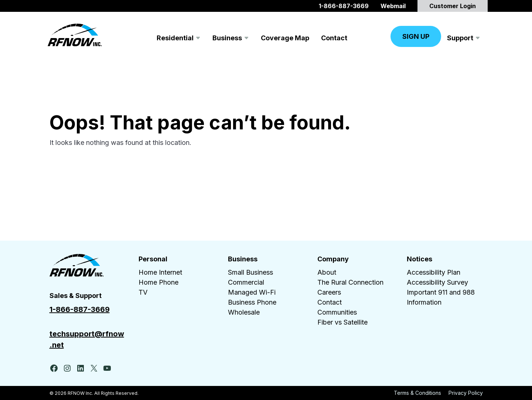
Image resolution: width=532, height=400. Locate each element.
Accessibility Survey (437, 282)
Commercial (246, 282)
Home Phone (158, 282)
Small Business (250, 272)
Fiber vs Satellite (342, 322)
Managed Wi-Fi (252, 292)
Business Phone (252, 302)
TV (143, 292)
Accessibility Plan (434, 272)
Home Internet (160, 272)
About (327, 272)
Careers (329, 292)
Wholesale (244, 312)
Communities (337, 312)
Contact (330, 302)
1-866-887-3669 (80, 309)
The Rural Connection (350, 282)
